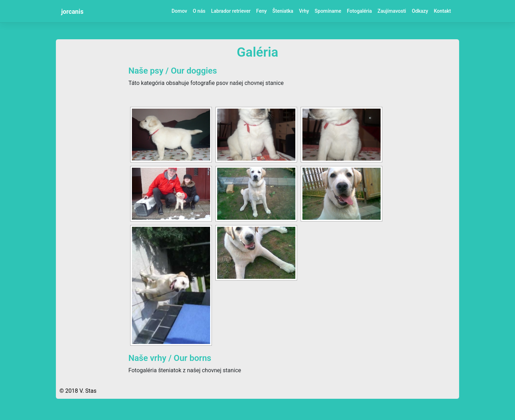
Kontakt (442, 11)
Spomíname (328, 11)
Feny (261, 11)
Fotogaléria (360, 11)
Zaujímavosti (392, 11)
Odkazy (420, 11)
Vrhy (304, 11)
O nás (199, 11)
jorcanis (72, 12)
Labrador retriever (231, 11)
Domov (179, 11)
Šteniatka (283, 11)
